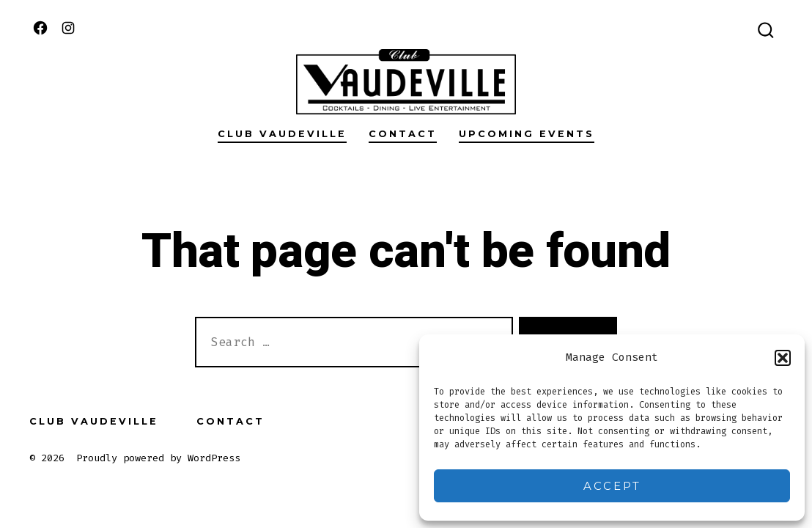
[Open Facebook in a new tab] (40, 28)
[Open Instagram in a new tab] (68, 28)
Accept (612, 486)
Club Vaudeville (282, 134)
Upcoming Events (527, 134)
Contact (403, 134)
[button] (783, 358)
